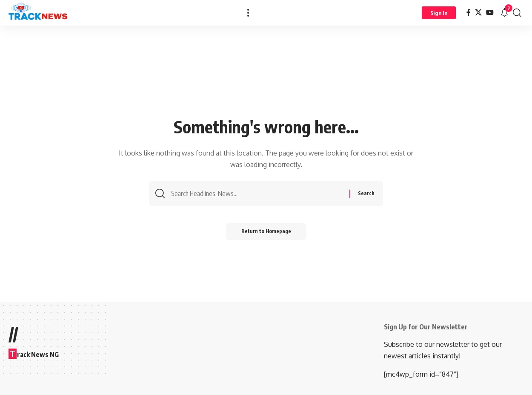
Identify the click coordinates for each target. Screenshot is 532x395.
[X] (478, 13)
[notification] (504, 13)
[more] (248, 13)
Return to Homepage (266, 233)
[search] (517, 13)
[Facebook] (469, 13)
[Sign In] (439, 13)
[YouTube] (490, 13)
